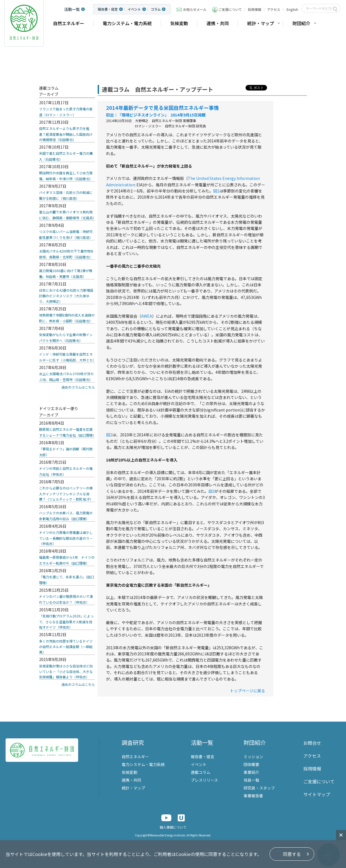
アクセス (274, 9)
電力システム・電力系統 (127, 23)
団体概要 (251, 764)
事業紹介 (251, 772)
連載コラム (201, 772)
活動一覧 (72, 9)
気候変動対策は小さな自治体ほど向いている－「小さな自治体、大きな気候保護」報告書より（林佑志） (66, 671)
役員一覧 (251, 780)
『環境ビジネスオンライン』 (142, 115)
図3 (212, 491)
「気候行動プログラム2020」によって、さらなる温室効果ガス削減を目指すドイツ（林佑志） (66, 621)
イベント (134, 9)
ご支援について (230, 9)
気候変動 (179, 23)
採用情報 (254, 9)
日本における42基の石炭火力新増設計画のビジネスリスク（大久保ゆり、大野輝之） (66, 296)
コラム (156, 9)
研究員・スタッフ (259, 788)
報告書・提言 (108, 9)
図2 (109, 435)
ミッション (253, 757)
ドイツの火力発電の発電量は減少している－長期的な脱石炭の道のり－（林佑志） (66, 538)
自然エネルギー (69, 23)
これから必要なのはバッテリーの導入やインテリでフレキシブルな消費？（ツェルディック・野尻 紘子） (66, 494)
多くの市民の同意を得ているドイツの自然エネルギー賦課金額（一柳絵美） (66, 647)
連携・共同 (218, 23)
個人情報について (173, 827)
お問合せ (312, 743)
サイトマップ (317, 794)
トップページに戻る (248, 691)
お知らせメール (195, 9)
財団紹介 (301, 23)
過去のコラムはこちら (78, 387)
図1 (216, 191)
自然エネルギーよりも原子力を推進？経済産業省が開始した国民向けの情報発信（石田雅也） (66, 134)
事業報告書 (253, 796)
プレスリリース (204, 780)
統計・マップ (261, 23)
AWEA (147, 316)
